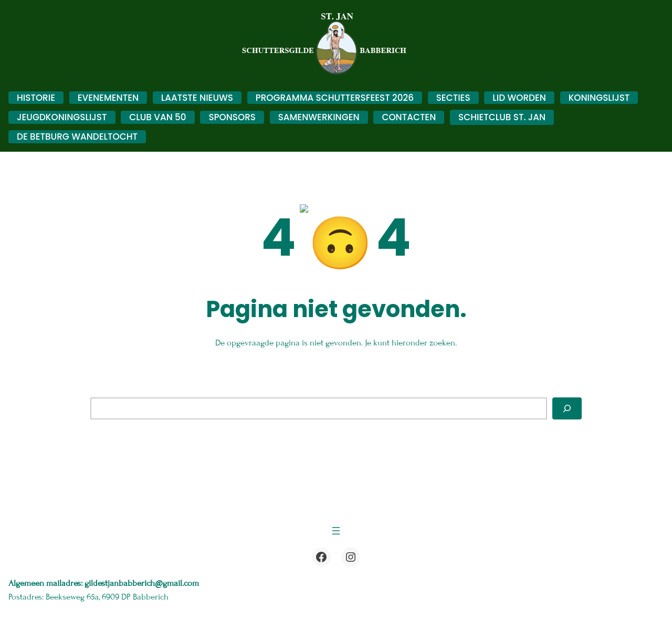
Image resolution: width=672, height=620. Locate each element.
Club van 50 (157, 117)
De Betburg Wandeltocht (77, 136)
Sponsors (232, 117)
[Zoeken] (567, 403)
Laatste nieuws (197, 98)
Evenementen (108, 98)
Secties (453, 98)
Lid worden (519, 98)
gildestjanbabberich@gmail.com (143, 578)
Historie (36, 98)
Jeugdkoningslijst (62, 117)
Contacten (409, 117)
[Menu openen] (336, 526)
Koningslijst (599, 98)
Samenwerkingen (319, 117)
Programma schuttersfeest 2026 (335, 98)
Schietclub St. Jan (502, 117)
